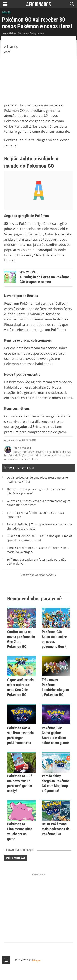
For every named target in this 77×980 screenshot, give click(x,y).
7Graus (36, 960)
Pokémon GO (16, 858)
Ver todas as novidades (39, 575)
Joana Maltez (22, 448)
